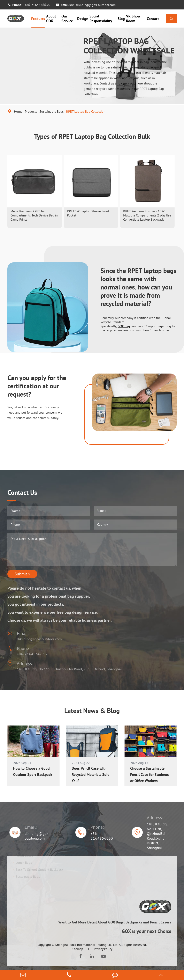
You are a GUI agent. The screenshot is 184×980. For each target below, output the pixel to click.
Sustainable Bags (52, 111)
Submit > (22, 574)
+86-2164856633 (37, 5)
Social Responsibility (101, 19)
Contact (153, 19)
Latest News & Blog (92, 710)
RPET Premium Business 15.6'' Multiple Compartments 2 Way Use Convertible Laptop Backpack (147, 215)
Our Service (67, 19)
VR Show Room (133, 19)
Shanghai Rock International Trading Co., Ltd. (87, 945)
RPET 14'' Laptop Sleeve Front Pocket (88, 213)
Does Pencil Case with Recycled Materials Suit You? (90, 775)
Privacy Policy (103, 949)
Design (83, 19)
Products (38, 19)
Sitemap (77, 949)
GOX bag (124, 326)
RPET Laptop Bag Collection (86, 111)
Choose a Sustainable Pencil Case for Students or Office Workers (149, 775)
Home (18, 111)
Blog (121, 19)
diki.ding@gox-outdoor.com (96, 5)
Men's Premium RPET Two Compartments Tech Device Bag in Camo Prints (34, 215)
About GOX (51, 19)
